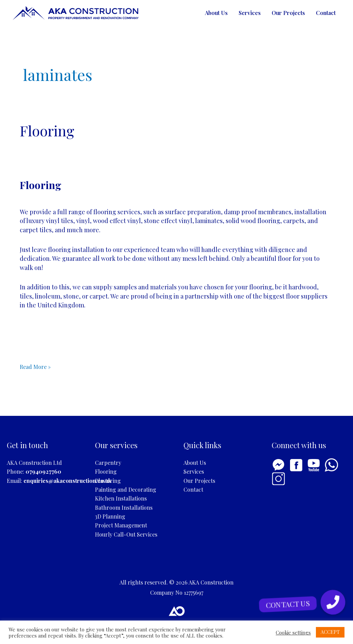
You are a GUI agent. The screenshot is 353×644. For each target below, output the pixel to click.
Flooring (47, 131)
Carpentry (108, 463)
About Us (216, 13)
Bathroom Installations (124, 507)
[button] (333, 602)
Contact (326, 13)
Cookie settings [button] (293, 632)
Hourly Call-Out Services (126, 534)
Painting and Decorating (126, 489)
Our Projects (288, 13)
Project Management (121, 525)
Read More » (35, 366)
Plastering (108, 481)
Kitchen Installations (121, 498)
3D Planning (110, 516)
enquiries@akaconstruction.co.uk (67, 481)
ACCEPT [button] (330, 632)
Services (250, 13)
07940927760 (43, 471)
